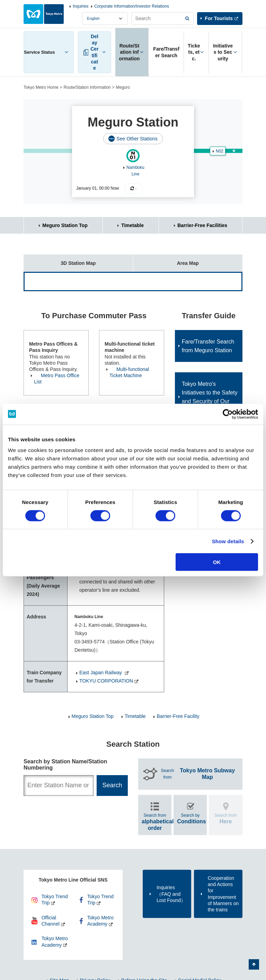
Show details (228, 541)
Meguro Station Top (65, 225)
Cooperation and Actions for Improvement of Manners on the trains (223, 894)
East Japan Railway (101, 673)
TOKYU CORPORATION (106, 681)
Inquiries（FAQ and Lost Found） (171, 894)
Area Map (166, 260)
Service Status (39, 52)
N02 (220, 151)
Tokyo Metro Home (41, 87)
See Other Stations (137, 139)
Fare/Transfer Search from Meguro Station (208, 346)
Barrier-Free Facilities (202, 225)
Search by (192, 819)
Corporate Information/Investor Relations (132, 6)
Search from (199, 774)
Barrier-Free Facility (178, 716)
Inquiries (81, 6)
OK (217, 562)
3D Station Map (60, 260)
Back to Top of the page (254, 964)
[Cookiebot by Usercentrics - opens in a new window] (228, 414)
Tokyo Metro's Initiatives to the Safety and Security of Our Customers (210, 397)
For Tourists (219, 18)
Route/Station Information (87, 87)
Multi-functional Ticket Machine (129, 372)
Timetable (132, 225)
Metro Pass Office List (57, 379)
